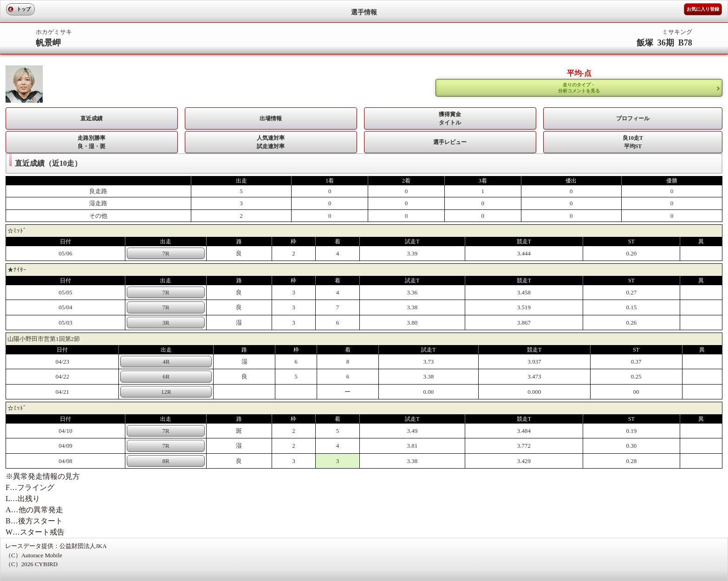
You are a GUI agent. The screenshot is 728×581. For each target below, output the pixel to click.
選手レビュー (450, 142)
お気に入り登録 (703, 9)
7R (166, 253)
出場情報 (271, 118)
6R (166, 376)
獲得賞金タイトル (450, 118)
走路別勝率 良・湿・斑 (91, 142)
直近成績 (91, 118)
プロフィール (633, 118)
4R (166, 362)
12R (166, 392)
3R (166, 323)
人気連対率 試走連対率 (271, 142)
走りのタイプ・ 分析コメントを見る (579, 88)
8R (166, 461)
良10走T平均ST (633, 142)
